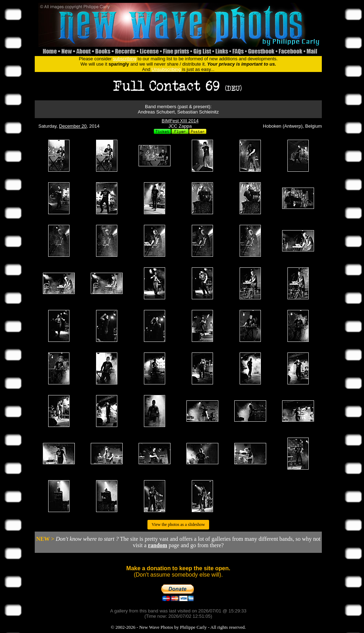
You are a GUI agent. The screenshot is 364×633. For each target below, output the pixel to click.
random (157, 545)
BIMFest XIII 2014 (180, 121)
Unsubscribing (166, 69)
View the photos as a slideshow (178, 524)
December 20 (73, 126)
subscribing (125, 59)
